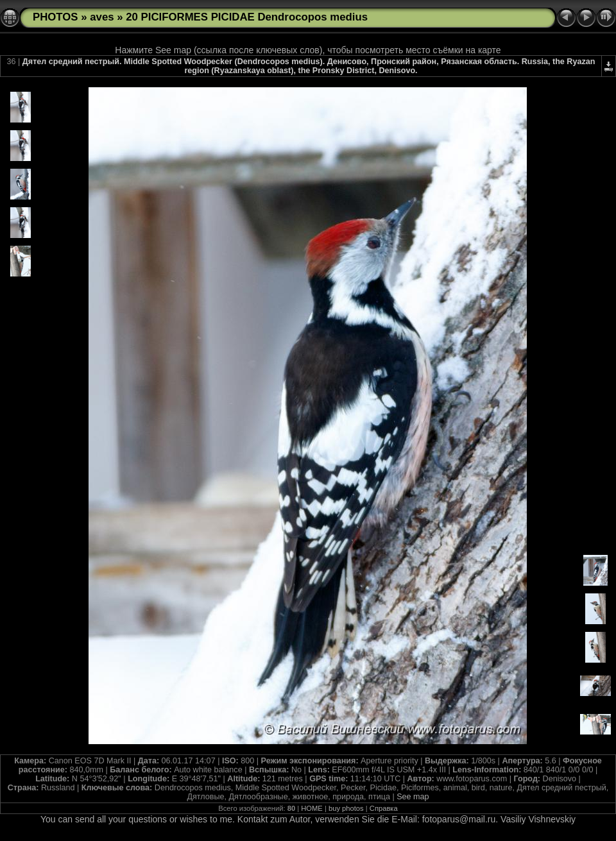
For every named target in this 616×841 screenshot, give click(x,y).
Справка (384, 808)
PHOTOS (56, 17)
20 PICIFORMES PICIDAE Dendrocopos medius (247, 17)
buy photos (346, 808)
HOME (312, 808)
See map (413, 797)
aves (102, 17)
